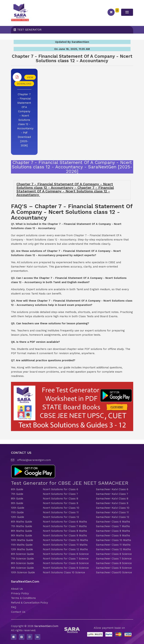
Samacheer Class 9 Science (114, 568)
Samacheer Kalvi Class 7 (112, 494)
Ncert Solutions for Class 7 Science (66, 559)
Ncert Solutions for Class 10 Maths (65, 540)
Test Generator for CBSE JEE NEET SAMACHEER (70, 483)
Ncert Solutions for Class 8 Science (66, 563)
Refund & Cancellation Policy (29, 603)
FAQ (14, 607)
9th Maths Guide (22, 535)
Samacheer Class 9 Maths (113, 535)
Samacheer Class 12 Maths (113, 549)
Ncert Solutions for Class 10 (61, 508)
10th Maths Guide (22, 540)
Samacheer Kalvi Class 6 (112, 489)
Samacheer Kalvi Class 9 (112, 503)
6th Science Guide (22, 554)
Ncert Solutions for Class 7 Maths (65, 526)
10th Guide (18, 508)
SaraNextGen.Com (46, 626)
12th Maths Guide (22, 549)
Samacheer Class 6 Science (114, 554)
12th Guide (18, 517)
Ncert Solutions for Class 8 (60, 499)
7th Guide (17, 494)
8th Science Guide (22, 563)
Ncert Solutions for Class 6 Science (66, 554)
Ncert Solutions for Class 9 (60, 503)
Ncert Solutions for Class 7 (60, 494)
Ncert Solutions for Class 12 (61, 517)
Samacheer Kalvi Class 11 (112, 512)
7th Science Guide (22, 559)
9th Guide (17, 503)
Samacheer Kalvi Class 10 (113, 508)
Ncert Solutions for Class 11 (61, 512)
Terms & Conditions (23, 598)
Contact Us (18, 612)
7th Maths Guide (22, 526)
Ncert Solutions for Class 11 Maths (65, 545)
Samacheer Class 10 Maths (114, 540)
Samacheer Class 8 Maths (113, 531)
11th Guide (17, 512)
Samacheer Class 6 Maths (113, 522)
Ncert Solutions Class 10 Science (64, 572)
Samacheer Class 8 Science (114, 563)
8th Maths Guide (22, 531)
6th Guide (17, 489)
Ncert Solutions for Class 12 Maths (65, 549)
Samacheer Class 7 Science (114, 559)
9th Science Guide (22, 568)
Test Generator (29, 30)
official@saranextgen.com (34, 460)
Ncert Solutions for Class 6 (60, 489)
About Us (17, 589)
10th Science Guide (23, 572)
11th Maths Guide (22, 545)
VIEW (30, 77)
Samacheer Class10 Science (114, 572)
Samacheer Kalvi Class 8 (112, 499)
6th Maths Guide (22, 522)
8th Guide (17, 499)
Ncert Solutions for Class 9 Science (66, 568)
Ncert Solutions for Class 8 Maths (65, 531)
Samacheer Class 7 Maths (113, 526)
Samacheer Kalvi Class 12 (113, 517)
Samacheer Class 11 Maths (113, 545)
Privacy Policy (20, 593)
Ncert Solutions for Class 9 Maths (65, 535)
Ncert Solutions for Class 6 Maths (65, 522)
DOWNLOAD (24, 84)
